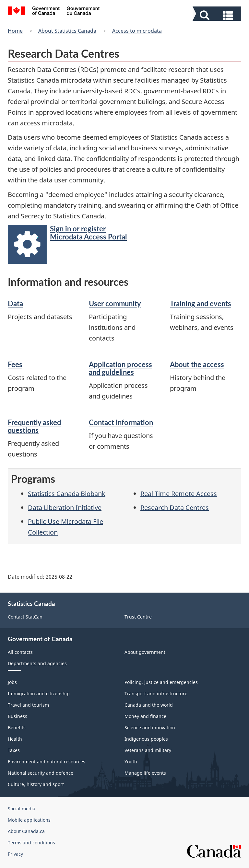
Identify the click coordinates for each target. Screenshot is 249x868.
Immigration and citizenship (39, 694)
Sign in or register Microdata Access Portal (88, 232)
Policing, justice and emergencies (161, 682)
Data (15, 303)
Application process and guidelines (120, 368)
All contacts (20, 652)
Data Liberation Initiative (65, 508)
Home (15, 31)
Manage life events (145, 773)
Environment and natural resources (47, 762)
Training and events (201, 303)
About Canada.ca (26, 831)
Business (18, 716)
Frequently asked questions (34, 426)
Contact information (121, 422)
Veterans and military (148, 750)
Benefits (17, 728)
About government (145, 652)
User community (115, 303)
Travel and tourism (28, 705)
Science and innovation (150, 728)
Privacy (15, 854)
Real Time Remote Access (179, 494)
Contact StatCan (25, 617)
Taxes (14, 750)
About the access (197, 364)
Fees (15, 364)
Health (15, 739)
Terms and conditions (31, 843)
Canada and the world (149, 705)
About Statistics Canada (67, 31)
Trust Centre (138, 617)
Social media (22, 809)
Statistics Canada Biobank (67, 494)
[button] (218, 15)
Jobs (12, 682)
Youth (131, 762)
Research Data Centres (175, 508)
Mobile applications (29, 820)
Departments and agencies (37, 663)
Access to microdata (137, 31)
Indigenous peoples (146, 739)
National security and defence (41, 773)
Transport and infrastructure (156, 694)
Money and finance (145, 716)
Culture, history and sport (36, 784)
